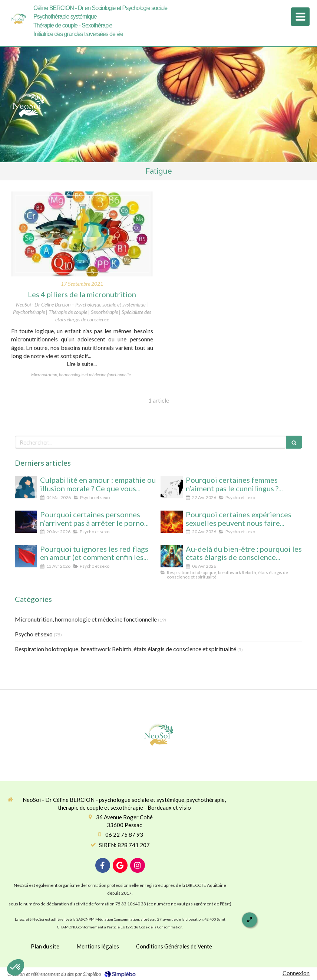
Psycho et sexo (34, 634)
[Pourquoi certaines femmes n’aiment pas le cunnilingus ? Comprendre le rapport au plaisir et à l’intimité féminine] (172, 487)
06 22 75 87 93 (124, 835)
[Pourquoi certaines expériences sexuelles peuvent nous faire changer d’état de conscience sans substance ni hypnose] (172, 522)
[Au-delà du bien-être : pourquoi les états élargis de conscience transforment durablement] (172, 556)
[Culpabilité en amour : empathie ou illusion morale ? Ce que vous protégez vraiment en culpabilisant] (26, 487)
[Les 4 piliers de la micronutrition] (82, 234)
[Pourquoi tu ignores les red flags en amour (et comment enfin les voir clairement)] (26, 556)
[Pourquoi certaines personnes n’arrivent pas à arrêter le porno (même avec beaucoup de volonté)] (26, 522)
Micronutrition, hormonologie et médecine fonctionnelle (86, 619)
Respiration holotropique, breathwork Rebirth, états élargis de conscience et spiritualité (126, 649)
